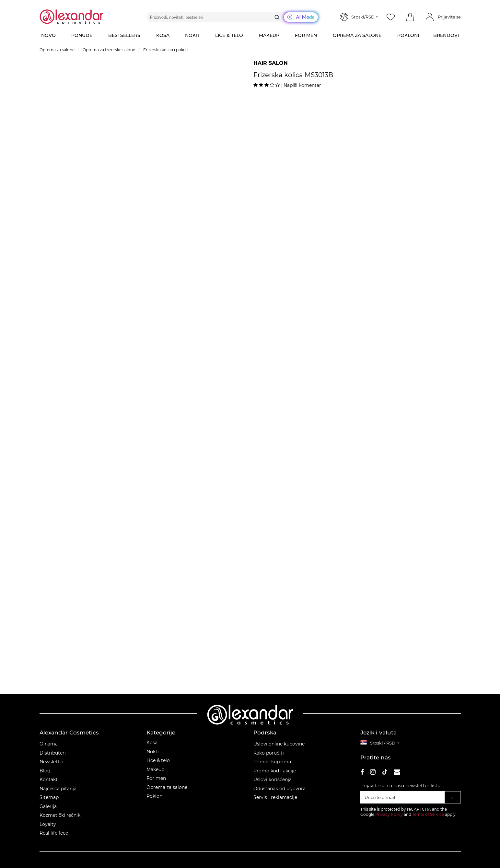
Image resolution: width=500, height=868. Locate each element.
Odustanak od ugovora (279, 789)
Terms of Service (428, 814)
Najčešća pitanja (58, 789)
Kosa (152, 743)
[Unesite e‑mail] (403, 797)
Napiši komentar (302, 85)
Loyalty (48, 824)
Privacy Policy (389, 814)
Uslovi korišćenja (273, 780)
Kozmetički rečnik (60, 815)
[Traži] (277, 17)
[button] (410, 17)
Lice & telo (158, 760)
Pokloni (155, 796)
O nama (49, 744)
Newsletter (52, 762)
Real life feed (54, 833)
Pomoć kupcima (272, 762)
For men (156, 778)
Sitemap (49, 797)
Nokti (153, 752)
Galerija (48, 806)
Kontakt (49, 780)
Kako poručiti (269, 753)
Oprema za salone (167, 787)
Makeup (155, 769)
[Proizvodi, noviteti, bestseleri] (232, 17)
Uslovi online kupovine (279, 744)
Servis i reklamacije (275, 797)
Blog (45, 771)
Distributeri (53, 753)
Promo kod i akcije (275, 771)
